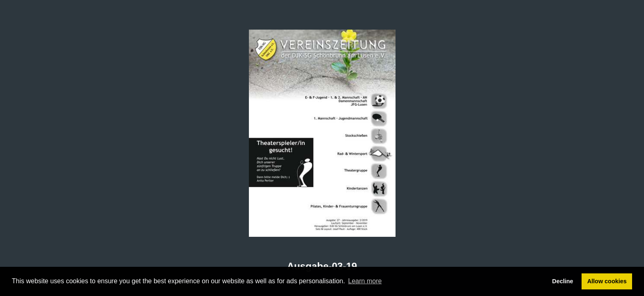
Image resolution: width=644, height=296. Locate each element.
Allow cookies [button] (607, 281)
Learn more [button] (365, 281)
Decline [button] (562, 281)
